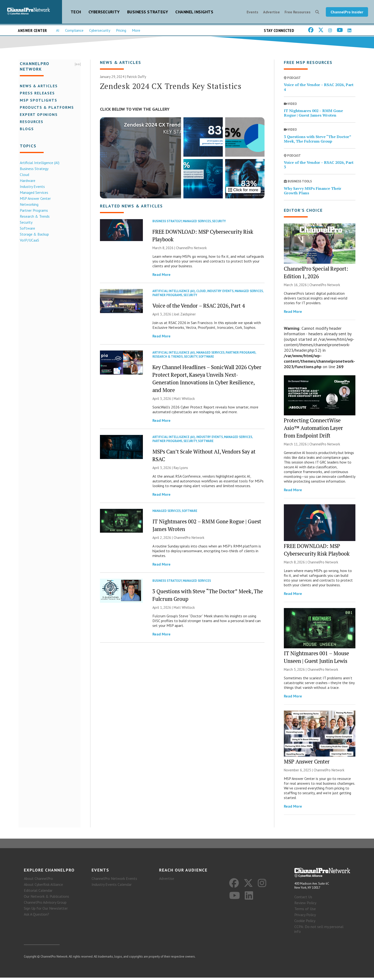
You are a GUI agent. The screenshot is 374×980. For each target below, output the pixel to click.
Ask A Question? (36, 917)
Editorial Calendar (38, 893)
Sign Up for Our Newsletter (46, 911)
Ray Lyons (181, 469)
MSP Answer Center (34, 199)
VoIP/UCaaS (28, 241)
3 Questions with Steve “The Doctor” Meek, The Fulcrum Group (317, 141)
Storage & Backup (33, 235)
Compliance (74, 31)
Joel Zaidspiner (185, 316)
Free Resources (298, 12)
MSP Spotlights (37, 101)
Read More (161, 276)
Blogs (26, 129)
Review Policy (305, 905)
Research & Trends (34, 217)
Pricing (121, 31)
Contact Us (303, 899)
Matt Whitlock (184, 400)
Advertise (271, 12)
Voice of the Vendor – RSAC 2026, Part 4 (199, 307)
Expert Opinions (38, 115)
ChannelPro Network (191, 250)
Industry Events (31, 187)
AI (58, 31)
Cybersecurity (104, 12)
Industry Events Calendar (112, 887)
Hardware (26, 181)
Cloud (23, 175)
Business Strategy (148, 12)
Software (26, 229)
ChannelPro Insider (347, 12)
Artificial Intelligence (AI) (38, 163)
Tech (76, 12)
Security (25, 223)
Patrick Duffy (137, 78)
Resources (30, 122)
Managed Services (33, 193)
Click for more (243, 192)
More (136, 31)
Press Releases (36, 93)
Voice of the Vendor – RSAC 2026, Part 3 (319, 166)
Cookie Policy (305, 923)
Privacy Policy (305, 917)
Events (252, 12)
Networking (28, 205)
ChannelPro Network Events (114, 881)
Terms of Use (305, 911)
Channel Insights (194, 12)
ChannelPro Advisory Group (45, 905)
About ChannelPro (38, 881)
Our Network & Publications (47, 899)
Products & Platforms (46, 108)
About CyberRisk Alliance (43, 887)
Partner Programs (33, 211)
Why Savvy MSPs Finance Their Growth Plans (313, 192)
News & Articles (38, 86)
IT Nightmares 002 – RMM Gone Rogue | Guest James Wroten (313, 115)
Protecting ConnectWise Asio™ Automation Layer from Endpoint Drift (313, 430)
